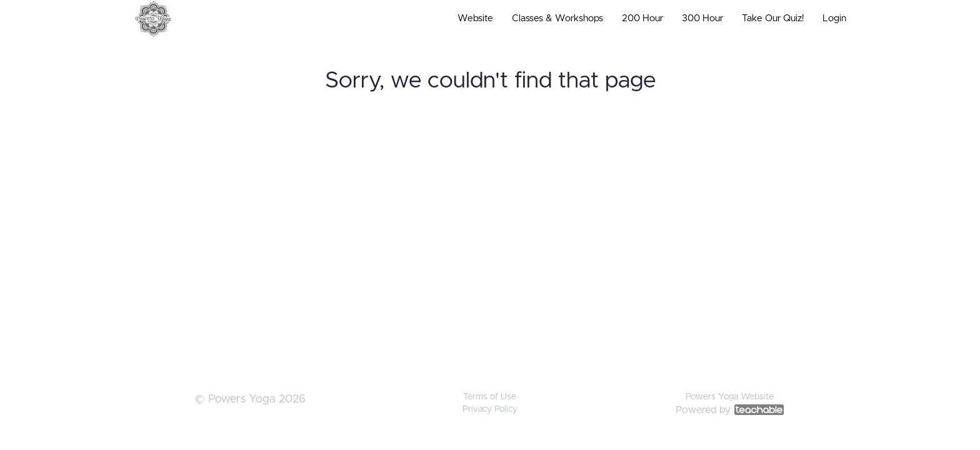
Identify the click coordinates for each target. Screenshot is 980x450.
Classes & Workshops (557, 18)
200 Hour (642, 18)
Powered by (730, 410)
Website (475, 18)
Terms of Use (490, 397)
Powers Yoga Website (730, 397)
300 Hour (702, 18)
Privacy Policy (490, 409)
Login (834, 18)
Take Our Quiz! (773, 18)
